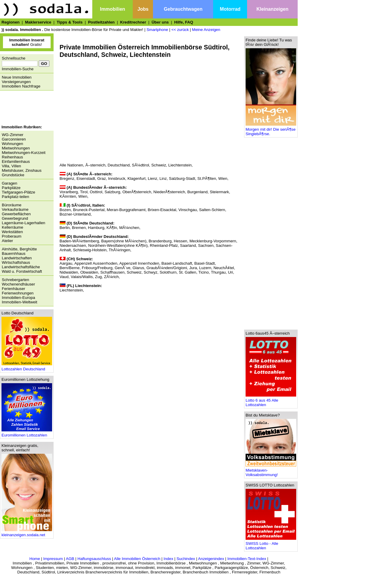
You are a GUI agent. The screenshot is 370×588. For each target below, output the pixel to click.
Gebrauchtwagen (183, 9)
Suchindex (186, 559)
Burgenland (197, 192)
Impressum (53, 559)
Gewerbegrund (15, 218)
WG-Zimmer (13, 135)
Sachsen (206, 245)
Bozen (65, 210)
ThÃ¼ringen (120, 250)
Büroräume (12, 205)
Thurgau (218, 272)
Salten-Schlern (212, 210)
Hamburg (96, 228)
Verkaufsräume (15, 209)
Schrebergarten (15, 280)
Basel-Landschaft (177, 263)
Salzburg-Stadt (182, 178)
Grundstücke (13, 175)
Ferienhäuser (14, 289)
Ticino (203, 272)
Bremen (79, 228)
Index (168, 559)
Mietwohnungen (16, 148)
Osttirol (96, 192)
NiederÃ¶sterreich (169, 192)
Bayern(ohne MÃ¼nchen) (124, 241)
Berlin (65, 228)
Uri (231, 272)
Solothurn (168, 272)
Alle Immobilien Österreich (137, 559)
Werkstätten (12, 232)
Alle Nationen (71, 165)
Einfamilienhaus (16, 162)
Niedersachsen (73, 245)
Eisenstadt (86, 178)
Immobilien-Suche (18, 69)
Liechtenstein (180, 165)
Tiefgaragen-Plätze (18, 192)
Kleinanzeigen (272, 9)
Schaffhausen (112, 272)
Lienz (152, 178)
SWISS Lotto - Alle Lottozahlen (271, 544)
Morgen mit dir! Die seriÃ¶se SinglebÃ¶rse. (271, 130)
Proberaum (12, 236)
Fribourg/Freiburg (97, 268)
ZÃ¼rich (111, 277)
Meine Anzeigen (206, 30)
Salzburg (112, 192)
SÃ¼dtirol (140, 165)
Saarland (188, 245)
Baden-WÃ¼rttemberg (79, 241)
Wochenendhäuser (18, 284)
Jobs (143, 9)
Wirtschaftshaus (16, 262)
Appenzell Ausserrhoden (96, 263)
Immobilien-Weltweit (19, 302)
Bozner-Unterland (75, 214)
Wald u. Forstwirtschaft (22, 271)
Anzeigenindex (211, 559)
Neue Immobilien (17, 77)
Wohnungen (13, 144)
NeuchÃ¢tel (224, 268)
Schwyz (151, 272)
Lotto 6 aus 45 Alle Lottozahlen (271, 401)
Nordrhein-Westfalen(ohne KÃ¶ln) (118, 245)
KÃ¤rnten (68, 196)
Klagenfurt (136, 178)
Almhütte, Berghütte (19, 249)
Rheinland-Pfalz (164, 245)
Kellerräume (13, 227)
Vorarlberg (69, 192)
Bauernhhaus (14, 254)
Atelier (7, 241)
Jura (193, 268)
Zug (98, 277)
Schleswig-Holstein (90, 250)
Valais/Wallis (82, 277)
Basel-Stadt (205, 263)
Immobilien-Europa (18, 298)
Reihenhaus (12, 157)
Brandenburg (160, 241)
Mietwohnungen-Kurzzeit (24, 153)
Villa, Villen (11, 166)
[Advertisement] (25, 108)
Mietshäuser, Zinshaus (22, 170)
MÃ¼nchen (129, 228)
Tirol (84, 192)
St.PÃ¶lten (207, 178)
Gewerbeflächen (16, 214)
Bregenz (67, 178)
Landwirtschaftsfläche (21, 267)
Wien (223, 178)
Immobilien (113, 9)
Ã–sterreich (95, 165)
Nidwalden (69, 272)
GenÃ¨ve (122, 268)
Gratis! (27, 42)
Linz (163, 178)
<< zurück (180, 30)
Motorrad (230, 9)
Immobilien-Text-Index (247, 559)
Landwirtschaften (17, 258)
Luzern (205, 268)
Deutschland (119, 165)
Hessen (181, 241)
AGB (70, 559)
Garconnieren (14, 139)
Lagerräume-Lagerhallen (24, 223)
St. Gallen (188, 272)
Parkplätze (11, 188)
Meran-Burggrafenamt (126, 210)
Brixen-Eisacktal (162, 210)
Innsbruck (117, 178)
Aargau (66, 263)
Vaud (64, 277)
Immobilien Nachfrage (21, 86)
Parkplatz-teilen (15, 197)
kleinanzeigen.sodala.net (27, 533)
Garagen (10, 183)
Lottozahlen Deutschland (27, 367)
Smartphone (157, 30)
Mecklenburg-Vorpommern (213, 241)
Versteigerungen (16, 82)
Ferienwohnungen (18, 293)
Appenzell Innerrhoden (139, 263)
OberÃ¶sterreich (137, 192)
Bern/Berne (70, 268)
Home (35, 559)
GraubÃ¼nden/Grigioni (167, 268)
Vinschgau (188, 210)
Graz (102, 178)
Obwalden (89, 272)
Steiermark (219, 192)
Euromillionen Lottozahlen (27, 433)
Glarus (138, 268)
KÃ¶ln (112, 228)
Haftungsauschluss (94, 559)
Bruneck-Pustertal (89, 210)
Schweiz (159, 165)
